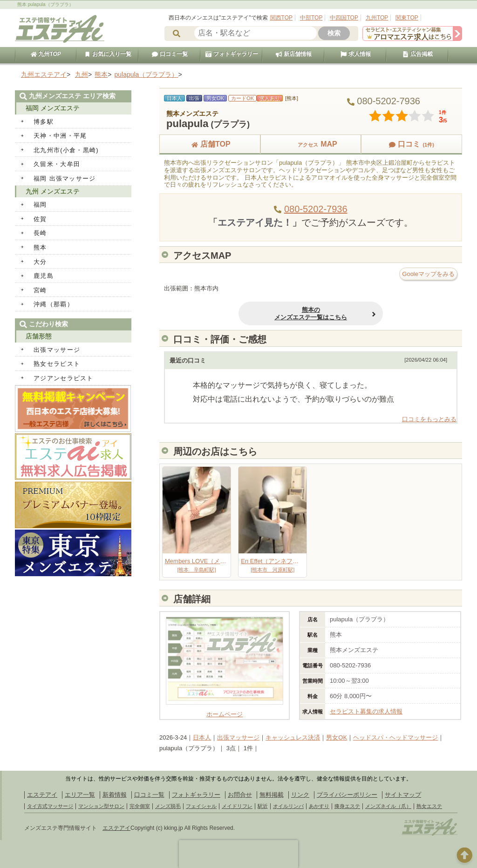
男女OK (337, 737)
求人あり (270, 98)
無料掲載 (272, 795)
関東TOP (407, 18)
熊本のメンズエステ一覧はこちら (311, 313)
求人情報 (355, 54)
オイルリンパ (288, 806)
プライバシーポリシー (347, 795)
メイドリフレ (237, 806)
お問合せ (240, 795)
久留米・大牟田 (57, 164)
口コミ (411, 144)
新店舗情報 (293, 54)
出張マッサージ (238, 737)
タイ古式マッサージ (50, 806)
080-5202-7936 (316, 209)
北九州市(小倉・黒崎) (66, 150)
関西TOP (281, 18)
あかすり (319, 806)
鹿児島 (44, 276)
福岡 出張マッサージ (65, 178)
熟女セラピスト (57, 364)
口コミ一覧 (170, 54)
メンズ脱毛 (168, 806)
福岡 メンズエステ (53, 108)
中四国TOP (344, 18)
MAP (311, 144)
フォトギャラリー (232, 54)
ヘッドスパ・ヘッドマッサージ (395, 737)
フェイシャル (201, 806)
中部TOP (311, 18)
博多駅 (44, 122)
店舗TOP (210, 144)
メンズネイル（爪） (388, 806)
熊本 (40, 247)
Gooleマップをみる (428, 274)
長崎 (40, 233)
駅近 (263, 806)
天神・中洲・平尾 (60, 136)
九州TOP (377, 18)
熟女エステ (429, 806)
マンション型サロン (101, 806)
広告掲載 (417, 54)
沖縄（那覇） (54, 304)
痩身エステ (347, 806)
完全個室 (140, 806)
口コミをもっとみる (429, 419)
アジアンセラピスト (64, 378)
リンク (300, 795)
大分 (40, 262)
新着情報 (115, 795)
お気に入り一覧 (108, 54)
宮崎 (40, 290)
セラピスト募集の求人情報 (366, 711)
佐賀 (40, 219)
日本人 (202, 737)
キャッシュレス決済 (293, 737)
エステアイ (42, 795)
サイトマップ (403, 795)
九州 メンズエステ (53, 191)
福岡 (40, 205)
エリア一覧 (80, 795)
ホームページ (225, 711)
